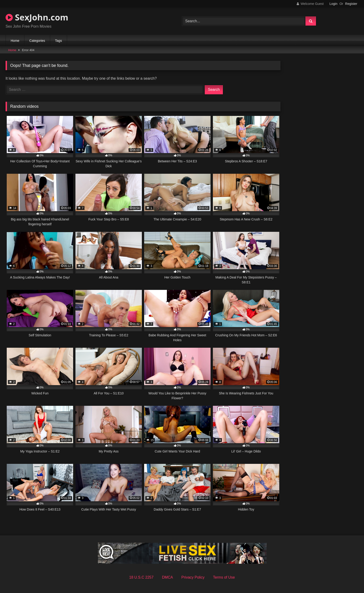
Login (333, 4)
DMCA (167, 577)
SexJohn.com (37, 17)
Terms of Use (224, 577)
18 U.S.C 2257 (141, 577)
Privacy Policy (193, 577)
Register (351, 4)
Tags (58, 41)
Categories (37, 41)
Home (15, 41)
